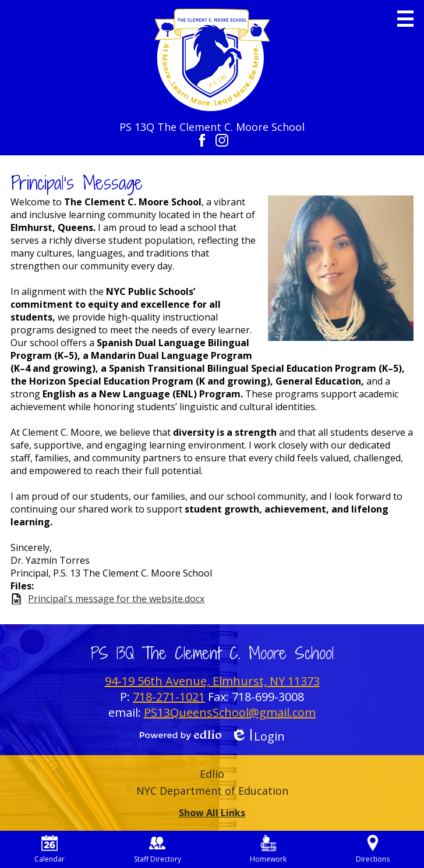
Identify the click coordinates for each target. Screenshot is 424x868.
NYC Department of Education (212, 791)
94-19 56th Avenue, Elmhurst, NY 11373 (212, 681)
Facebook (202, 140)
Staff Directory (158, 849)
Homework (268, 849)
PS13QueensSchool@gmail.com (230, 712)
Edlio (212, 774)
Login (258, 736)
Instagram (222, 140)
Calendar (50, 849)
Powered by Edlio (181, 735)
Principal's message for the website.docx (116, 599)
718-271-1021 (169, 697)
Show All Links (212, 813)
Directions (373, 849)
